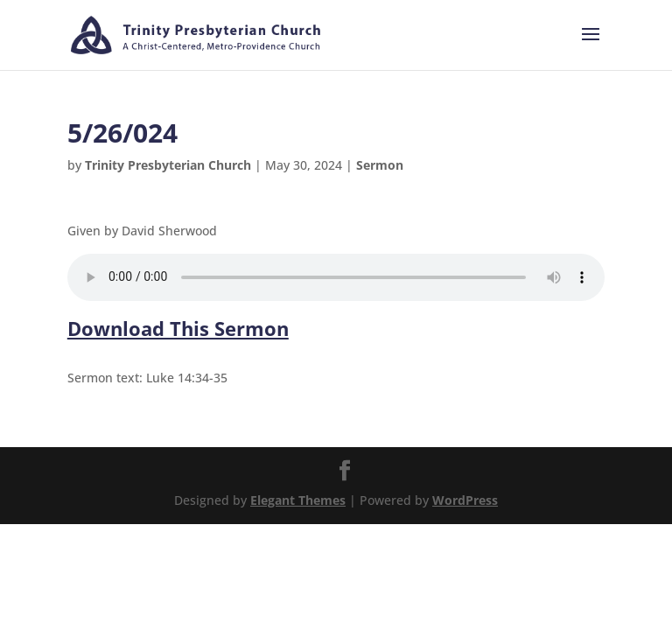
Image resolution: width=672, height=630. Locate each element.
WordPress (465, 500)
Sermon (380, 165)
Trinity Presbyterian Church (168, 165)
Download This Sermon (178, 328)
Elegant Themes (298, 500)
